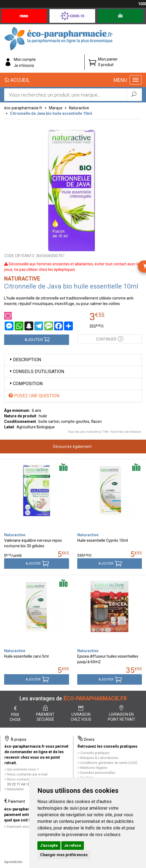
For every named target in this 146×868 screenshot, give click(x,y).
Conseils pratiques (95, 753)
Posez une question (34, 396)
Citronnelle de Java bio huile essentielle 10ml (51, 113)
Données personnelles (98, 773)
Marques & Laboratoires (99, 758)
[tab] (73, 360)
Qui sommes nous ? (23, 769)
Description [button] (25, 360)
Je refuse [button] (73, 845)
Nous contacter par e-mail (27, 774)
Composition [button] (26, 384)
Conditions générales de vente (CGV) (109, 763)
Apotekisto (13, 862)
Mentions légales (94, 768)
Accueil (17, 80)
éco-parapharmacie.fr (23, 108)
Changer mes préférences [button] (64, 855)
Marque (56, 108)
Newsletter (16, 789)
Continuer (110, 338)
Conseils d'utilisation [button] (36, 372)
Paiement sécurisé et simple (29, 827)
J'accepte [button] (49, 845)
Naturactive (79, 108)
